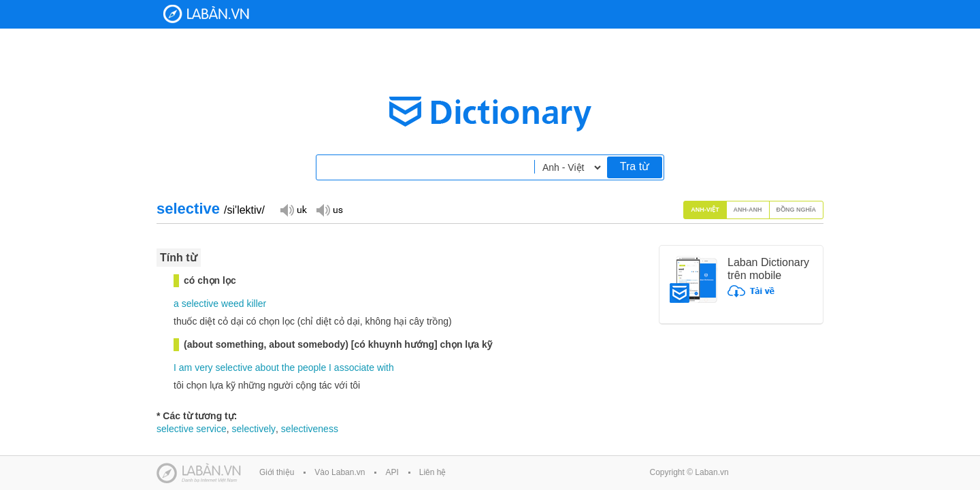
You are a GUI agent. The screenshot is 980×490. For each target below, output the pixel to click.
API (392, 472)
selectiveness (310, 429)
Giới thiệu (277, 472)
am (185, 367)
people (312, 367)
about (267, 367)
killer (256, 304)
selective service (192, 429)
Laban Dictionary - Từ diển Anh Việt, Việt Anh (206, 14)
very (203, 367)
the (288, 367)
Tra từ (635, 166)
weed (232, 304)
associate (354, 367)
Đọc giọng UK (293, 209)
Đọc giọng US (329, 209)
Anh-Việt (705, 210)
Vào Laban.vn (340, 472)
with (386, 367)
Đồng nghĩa (797, 210)
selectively (254, 429)
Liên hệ (433, 472)
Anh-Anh (748, 210)
